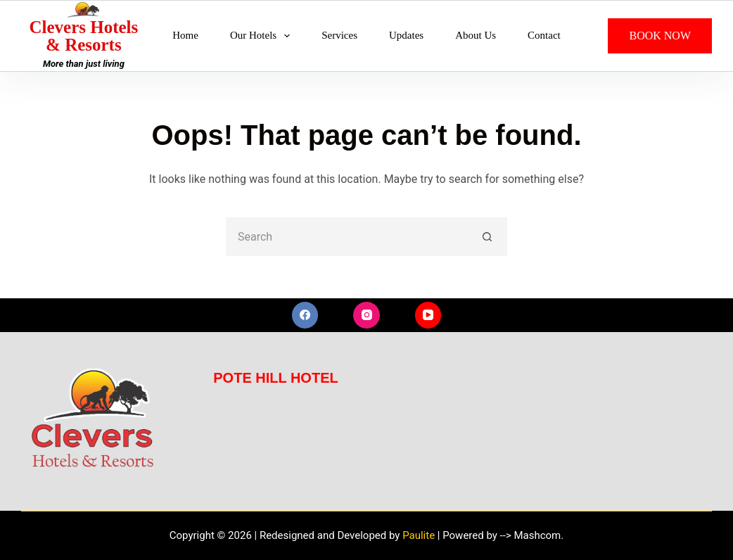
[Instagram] (366, 315)
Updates (406, 35)
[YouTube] (428, 315)
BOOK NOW (660, 36)
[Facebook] (305, 315)
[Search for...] (347, 237)
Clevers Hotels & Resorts (83, 36)
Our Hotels (263, 36)
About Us (476, 35)
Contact (544, 35)
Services (339, 35)
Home (185, 35)
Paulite (419, 535)
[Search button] (488, 237)
